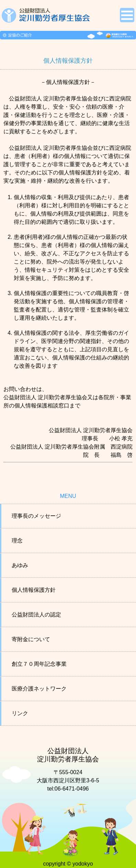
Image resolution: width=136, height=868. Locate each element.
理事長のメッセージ (36, 516)
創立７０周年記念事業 (39, 664)
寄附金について (31, 639)
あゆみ (20, 565)
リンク (20, 713)
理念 (17, 541)
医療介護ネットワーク (39, 689)
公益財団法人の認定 (36, 615)
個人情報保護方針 (34, 590)
